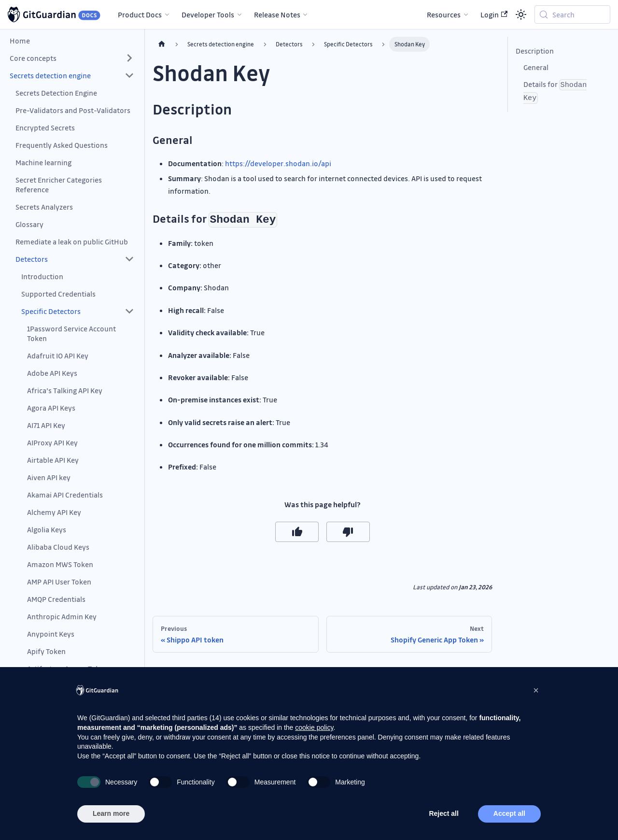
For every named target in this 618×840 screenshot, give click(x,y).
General (536, 67)
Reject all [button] (443, 813)
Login (494, 14)
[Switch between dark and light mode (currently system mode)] (521, 14)
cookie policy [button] (314, 727)
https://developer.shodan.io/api (278, 163)
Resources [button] (444, 14)
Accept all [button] (509, 813)
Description (535, 51)
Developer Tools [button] (208, 14)
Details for (555, 92)
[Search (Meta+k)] (572, 14)
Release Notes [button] (277, 14)
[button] (72, 58)
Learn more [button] (111, 813)
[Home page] (162, 44)
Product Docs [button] (140, 14)
